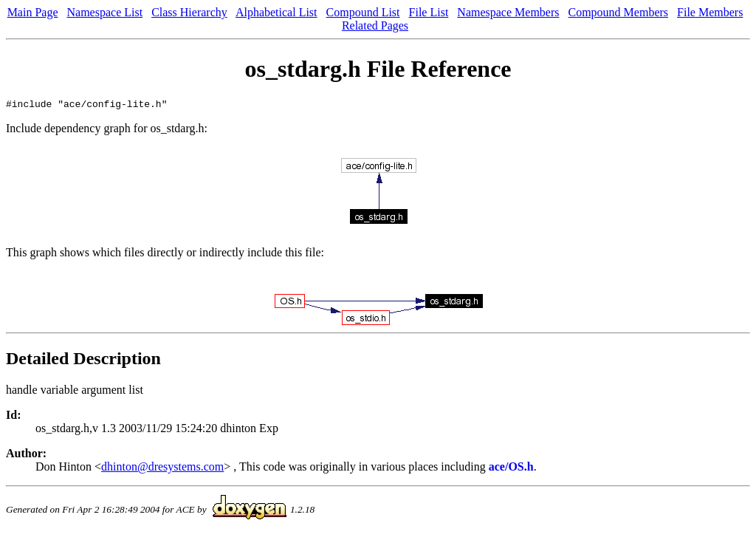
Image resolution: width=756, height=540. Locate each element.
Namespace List (105, 12)
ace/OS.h (511, 469)
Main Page (33, 12)
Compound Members (619, 12)
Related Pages (375, 25)
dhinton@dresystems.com (162, 469)
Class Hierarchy (189, 12)
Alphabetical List (276, 12)
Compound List (363, 12)
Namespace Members (508, 12)
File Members (710, 12)
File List (429, 12)
